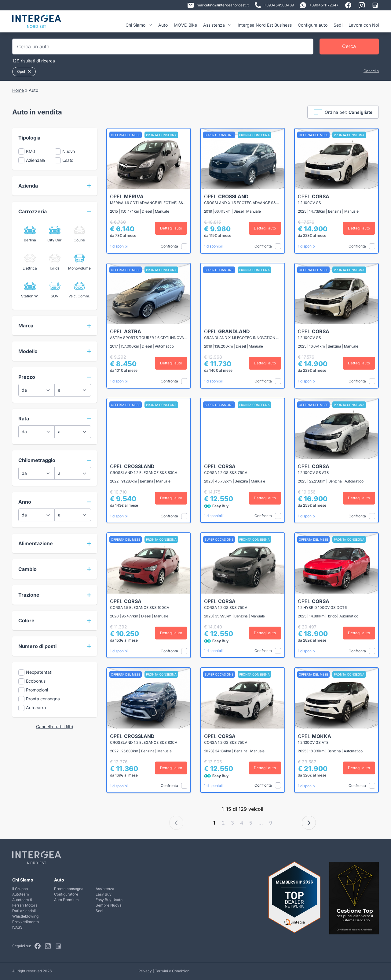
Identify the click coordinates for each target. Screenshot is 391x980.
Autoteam (21, 894)
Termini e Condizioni (173, 971)
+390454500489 (274, 5)
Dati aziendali (24, 911)
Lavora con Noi (364, 25)
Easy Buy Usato (109, 900)
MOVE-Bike (185, 25)
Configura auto (313, 25)
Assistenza (217, 25)
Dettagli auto (171, 228)
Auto (163, 25)
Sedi (338, 25)
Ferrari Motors (25, 905)
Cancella (371, 71)
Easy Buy (104, 894)
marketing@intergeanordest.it (218, 5)
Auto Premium (66, 900)
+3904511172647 (319, 5)
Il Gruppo (20, 889)
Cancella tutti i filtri (55, 727)
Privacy (145, 971)
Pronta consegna (69, 889)
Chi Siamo (139, 25)
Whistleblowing (25, 916)
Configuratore (66, 894)
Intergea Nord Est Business (265, 25)
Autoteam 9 (22, 900)
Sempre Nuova (109, 905)
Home (18, 90)
